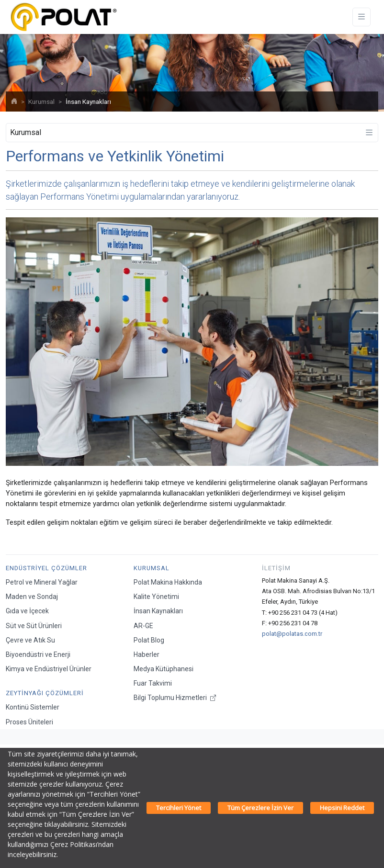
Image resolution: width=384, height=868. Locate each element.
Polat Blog (149, 640)
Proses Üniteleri (29, 722)
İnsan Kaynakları (158, 611)
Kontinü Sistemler (33, 707)
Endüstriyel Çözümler (46, 568)
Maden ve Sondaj (32, 597)
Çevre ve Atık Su (30, 640)
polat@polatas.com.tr (292, 634)
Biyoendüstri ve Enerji (38, 654)
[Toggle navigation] (361, 17)
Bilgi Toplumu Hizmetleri (175, 698)
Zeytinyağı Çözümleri (45, 693)
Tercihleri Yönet (179, 808)
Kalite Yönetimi (156, 597)
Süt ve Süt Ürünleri (34, 626)
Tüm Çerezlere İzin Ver (260, 808)
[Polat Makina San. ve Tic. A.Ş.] (63, 17)
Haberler (147, 654)
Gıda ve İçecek (27, 611)
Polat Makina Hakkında (168, 582)
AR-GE (143, 626)
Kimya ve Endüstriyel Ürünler (49, 669)
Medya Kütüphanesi (164, 669)
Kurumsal (41, 101)
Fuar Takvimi (153, 683)
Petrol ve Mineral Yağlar (42, 582)
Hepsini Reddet (342, 808)
